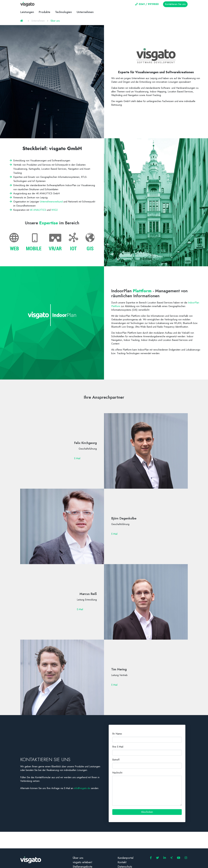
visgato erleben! (82, 862)
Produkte (45, 12)
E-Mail (77, 458)
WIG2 (54, 210)
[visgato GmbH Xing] (171, 858)
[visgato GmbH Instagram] (186, 858)
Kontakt (122, 862)
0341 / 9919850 (147, 4)
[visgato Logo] (27, 4)
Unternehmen (85, 12)
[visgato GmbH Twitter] (158, 858)
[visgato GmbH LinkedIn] (165, 858)
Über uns (78, 858)
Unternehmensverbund (51, 202)
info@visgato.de (82, 788)
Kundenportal (126, 858)
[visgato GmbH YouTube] (179, 858)
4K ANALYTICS (38, 210)
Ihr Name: (117, 734)
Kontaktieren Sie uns (175, 4)
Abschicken (147, 812)
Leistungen (27, 12)
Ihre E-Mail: (118, 747)
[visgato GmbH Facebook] (151, 858)
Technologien (63, 12)
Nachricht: (118, 773)
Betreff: (116, 760)
